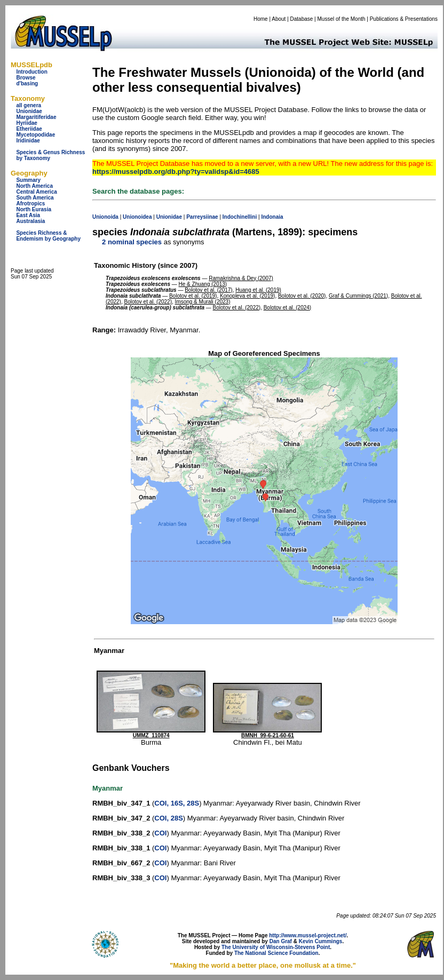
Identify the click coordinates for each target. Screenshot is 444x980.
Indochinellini (240, 217)
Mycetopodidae (35, 135)
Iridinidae (28, 141)
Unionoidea (137, 217)
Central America (36, 192)
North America (34, 186)
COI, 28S (168, 818)
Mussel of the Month (342, 19)
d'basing (27, 83)
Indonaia (272, 217)
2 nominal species (132, 242)
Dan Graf (281, 941)
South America (35, 198)
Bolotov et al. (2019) (193, 296)
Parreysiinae (202, 217)
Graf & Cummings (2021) (358, 296)
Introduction (31, 72)
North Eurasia (34, 209)
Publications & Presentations (404, 19)
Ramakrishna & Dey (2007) (241, 278)
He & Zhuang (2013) (203, 284)
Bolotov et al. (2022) (148, 302)
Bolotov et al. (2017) (209, 290)
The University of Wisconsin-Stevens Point (276, 947)
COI (160, 833)
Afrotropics (30, 204)
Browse (26, 78)
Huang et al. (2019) (258, 290)
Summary (28, 180)
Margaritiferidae (36, 117)
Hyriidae (26, 123)
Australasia (30, 221)
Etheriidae (29, 129)
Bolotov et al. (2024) (288, 308)
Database (302, 19)
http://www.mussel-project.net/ (308, 935)
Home (261, 19)
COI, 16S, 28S (177, 803)
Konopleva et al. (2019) (247, 296)
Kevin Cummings (321, 941)
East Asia (28, 215)
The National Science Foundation (276, 953)
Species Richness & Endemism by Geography (48, 236)
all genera (29, 105)
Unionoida (105, 217)
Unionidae (29, 111)
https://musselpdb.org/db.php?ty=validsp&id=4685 (176, 172)
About (279, 19)
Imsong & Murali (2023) (203, 302)
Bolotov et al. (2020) (302, 296)
